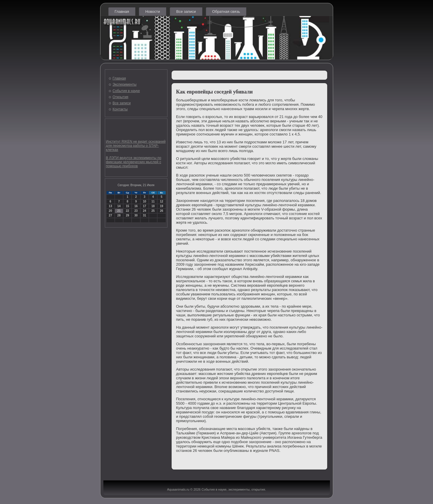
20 (111, 211)
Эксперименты (125, 84)
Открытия (121, 97)
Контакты (120, 109)
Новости (153, 12)
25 (153, 211)
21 (119, 211)
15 (127, 206)
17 (145, 206)
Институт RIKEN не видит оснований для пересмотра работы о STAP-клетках (136, 146)
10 (145, 201)
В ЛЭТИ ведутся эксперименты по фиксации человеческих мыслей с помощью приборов (134, 162)
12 (161, 201)
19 (161, 206)
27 (111, 215)
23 (136, 211)
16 (136, 206)
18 (153, 206)
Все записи (186, 12)
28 (119, 215)
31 (145, 215)
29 (127, 215)
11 (153, 201)
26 (161, 211)
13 (111, 206)
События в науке (126, 91)
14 (119, 206)
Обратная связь (226, 12)
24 (145, 211)
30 (136, 215)
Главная (122, 12)
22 (127, 211)
